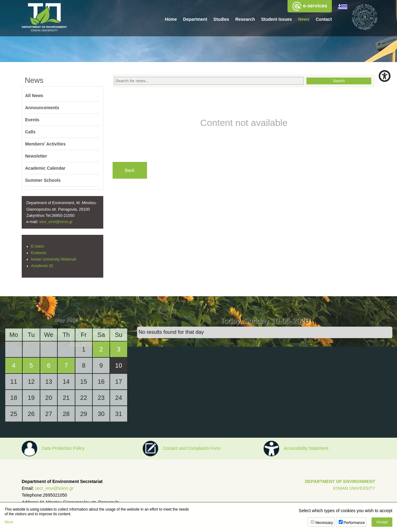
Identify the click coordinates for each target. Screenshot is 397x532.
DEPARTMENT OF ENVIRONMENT (340, 481)
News (304, 19)
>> (118, 320)
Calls (30, 132)
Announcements (42, 108)
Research (245, 19)
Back (130, 170)
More (9, 522)
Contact (324, 19)
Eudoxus (39, 253)
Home (171, 19)
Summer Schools (43, 180)
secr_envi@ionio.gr (56, 222)
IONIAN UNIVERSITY (354, 488)
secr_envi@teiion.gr (54, 488)
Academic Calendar (45, 168)
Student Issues (277, 19)
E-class (37, 246)
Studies (221, 19)
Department (195, 19)
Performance (354, 523)
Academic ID (42, 266)
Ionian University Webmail (54, 259)
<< (14, 320)
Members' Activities (45, 144)
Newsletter (36, 156)
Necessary (324, 523)
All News (34, 96)
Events (32, 120)
